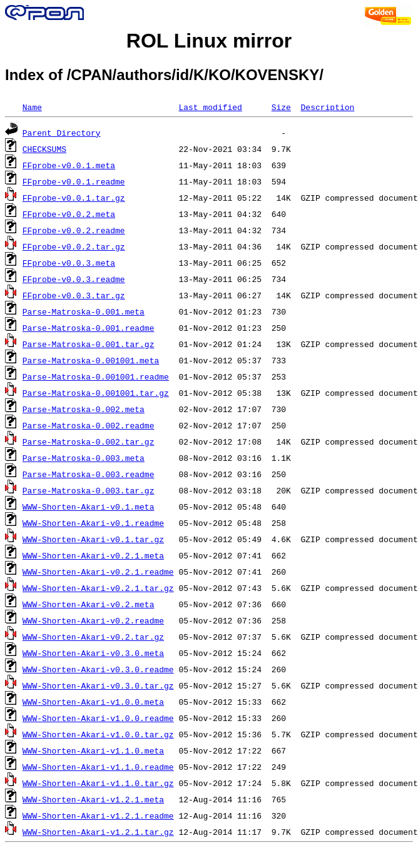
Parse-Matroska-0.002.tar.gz (89, 442)
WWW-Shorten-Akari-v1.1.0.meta (93, 750)
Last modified (210, 107)
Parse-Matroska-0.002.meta (84, 409)
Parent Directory (62, 133)
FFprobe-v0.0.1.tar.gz (74, 198)
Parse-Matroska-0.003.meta (84, 458)
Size (281, 107)
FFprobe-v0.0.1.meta (69, 165)
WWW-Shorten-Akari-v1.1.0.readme (98, 767)
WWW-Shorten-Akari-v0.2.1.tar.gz (98, 588)
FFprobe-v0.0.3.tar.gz (74, 295)
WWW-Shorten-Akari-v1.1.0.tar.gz (98, 783)
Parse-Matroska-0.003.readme (89, 474)
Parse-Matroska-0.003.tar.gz (89, 490)
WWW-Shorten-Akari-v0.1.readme (93, 523)
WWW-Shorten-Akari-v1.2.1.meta (93, 799)
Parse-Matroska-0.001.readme (89, 328)
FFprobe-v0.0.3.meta (69, 263)
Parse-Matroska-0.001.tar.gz (89, 344)
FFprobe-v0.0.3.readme (74, 279)
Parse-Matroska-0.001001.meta (91, 360)
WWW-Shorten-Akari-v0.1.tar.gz (93, 539)
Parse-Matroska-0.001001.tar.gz (96, 393)
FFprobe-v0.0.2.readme (74, 230)
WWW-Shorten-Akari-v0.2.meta (89, 604)
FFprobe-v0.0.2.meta (69, 214)
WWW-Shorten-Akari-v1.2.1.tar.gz (98, 832)
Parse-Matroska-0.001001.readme (96, 376)
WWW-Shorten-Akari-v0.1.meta (89, 507)
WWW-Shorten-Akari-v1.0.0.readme (98, 718)
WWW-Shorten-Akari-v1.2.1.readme (98, 815)
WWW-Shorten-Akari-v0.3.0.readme (98, 669)
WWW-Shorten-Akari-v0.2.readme (93, 620)
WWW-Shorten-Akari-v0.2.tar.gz (93, 637)
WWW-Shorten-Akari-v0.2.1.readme (98, 572)
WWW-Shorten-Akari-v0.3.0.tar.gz (98, 685)
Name (32, 107)
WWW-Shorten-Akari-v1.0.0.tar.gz (98, 734)
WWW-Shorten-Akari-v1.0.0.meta (93, 702)
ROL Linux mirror (209, 41)
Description (327, 107)
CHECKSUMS (44, 149)
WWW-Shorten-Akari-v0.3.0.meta (93, 653)
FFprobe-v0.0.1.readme (74, 181)
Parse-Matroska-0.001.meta (84, 311)
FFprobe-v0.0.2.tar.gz (74, 246)
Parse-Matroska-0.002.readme (89, 425)
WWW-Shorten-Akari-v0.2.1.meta (93, 555)
